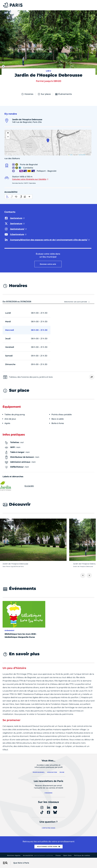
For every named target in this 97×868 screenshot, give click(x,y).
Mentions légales (14, 855)
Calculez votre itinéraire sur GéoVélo (29, 179)
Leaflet (70, 155)
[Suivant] (89, 575)
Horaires (27, 94)
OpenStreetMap (82, 155)
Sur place (44, 94)
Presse (58, 855)
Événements (63, 94)
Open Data (67, 855)
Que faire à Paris (21, 863)
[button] (48, 141)
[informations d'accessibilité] (18, 197)
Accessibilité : (38, 855)
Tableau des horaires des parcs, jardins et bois (31, 377)
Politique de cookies (82, 855)
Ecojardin (18, 486)
